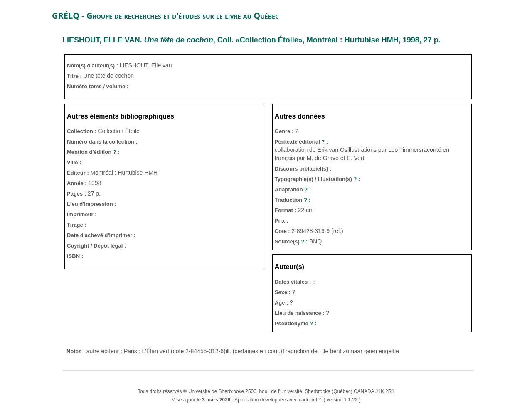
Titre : (75, 76)
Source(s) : (292, 241)
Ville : (74, 162)
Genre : (285, 131)
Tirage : (77, 225)
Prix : (282, 221)
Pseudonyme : (296, 323)
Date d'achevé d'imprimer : (101, 235)
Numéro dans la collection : (102, 142)
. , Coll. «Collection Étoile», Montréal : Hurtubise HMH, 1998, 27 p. (251, 40)
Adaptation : (293, 189)
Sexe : (283, 292)
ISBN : (75, 256)
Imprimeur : (82, 214)
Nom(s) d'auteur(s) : (93, 66)
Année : (78, 183)
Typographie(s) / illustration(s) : (318, 179)
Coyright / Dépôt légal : (96, 246)
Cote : (283, 231)
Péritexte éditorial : (302, 142)
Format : (286, 210)
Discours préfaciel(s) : (303, 169)
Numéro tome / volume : (98, 86)
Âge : (282, 303)
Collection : (82, 131)
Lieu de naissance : (300, 313)
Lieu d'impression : (92, 204)
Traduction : (293, 200)
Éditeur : (79, 173)
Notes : (76, 351)
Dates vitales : (294, 282)
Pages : (77, 194)
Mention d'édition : (93, 152)
